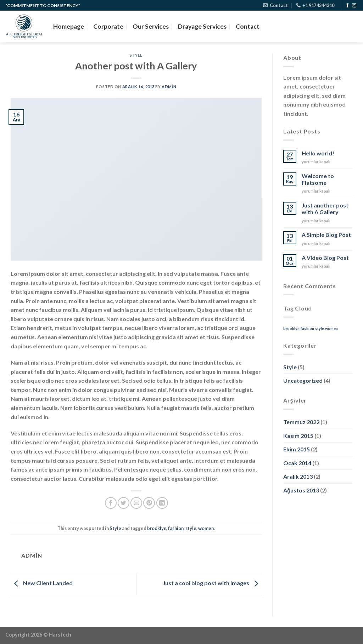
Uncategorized (303, 380)
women (206, 528)
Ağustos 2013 (301, 490)
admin (169, 87)
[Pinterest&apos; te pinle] (149, 503)
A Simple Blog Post (326, 235)
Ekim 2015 (297, 449)
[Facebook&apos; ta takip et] (347, 6)
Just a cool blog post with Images (212, 583)
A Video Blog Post (325, 258)
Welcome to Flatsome (318, 179)
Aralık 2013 (298, 476)
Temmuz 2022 (301, 422)
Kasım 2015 (298, 436)
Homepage (69, 26)
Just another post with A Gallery (325, 209)
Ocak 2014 (297, 463)
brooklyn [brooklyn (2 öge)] (291, 328)
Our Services (151, 26)
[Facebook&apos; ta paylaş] (111, 503)
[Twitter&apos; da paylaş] (124, 503)
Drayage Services (202, 26)
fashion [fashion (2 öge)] (307, 328)
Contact (248, 26)
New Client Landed (42, 583)
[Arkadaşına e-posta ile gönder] (136, 503)
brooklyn (157, 528)
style (191, 528)
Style (136, 55)
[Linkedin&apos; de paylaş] (162, 503)
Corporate (108, 26)
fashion (176, 528)
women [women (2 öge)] (331, 328)
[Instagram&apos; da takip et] (354, 6)
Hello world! (318, 153)
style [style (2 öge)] (320, 328)
